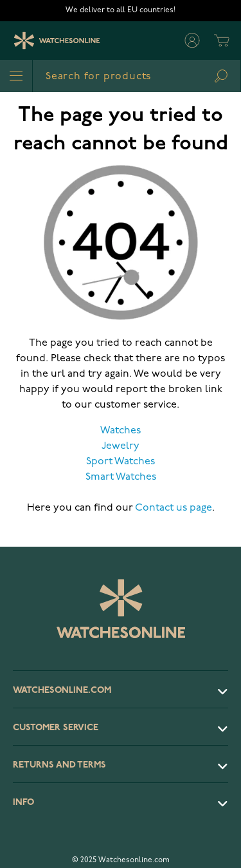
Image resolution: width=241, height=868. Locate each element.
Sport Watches (121, 462)
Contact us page (174, 508)
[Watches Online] (57, 41)
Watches (121, 431)
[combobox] (137, 76)
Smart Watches (121, 477)
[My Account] (192, 41)
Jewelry (121, 446)
